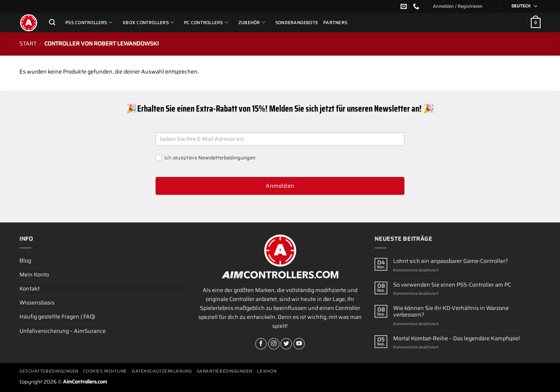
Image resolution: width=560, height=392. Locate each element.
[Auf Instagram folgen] (274, 344)
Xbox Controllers (148, 22)
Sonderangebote (297, 23)
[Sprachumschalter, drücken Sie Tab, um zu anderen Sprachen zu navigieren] (522, 6)
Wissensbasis (37, 303)
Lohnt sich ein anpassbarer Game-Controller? (451, 261)
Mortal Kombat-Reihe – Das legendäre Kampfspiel (457, 339)
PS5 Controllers (89, 22)
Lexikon (267, 371)
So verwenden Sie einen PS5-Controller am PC (452, 285)
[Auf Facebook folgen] (261, 344)
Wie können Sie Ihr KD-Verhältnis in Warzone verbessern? (451, 312)
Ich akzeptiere (206, 158)
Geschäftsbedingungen (49, 371)
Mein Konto (34, 275)
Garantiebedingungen (225, 371)
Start (28, 44)
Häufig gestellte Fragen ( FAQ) (57, 317)
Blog (25, 261)
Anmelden (280, 186)
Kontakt (30, 289)
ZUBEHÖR (252, 22)
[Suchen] (52, 22)
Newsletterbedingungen (227, 158)
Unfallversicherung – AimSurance (63, 331)
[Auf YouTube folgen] (299, 344)
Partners (335, 23)
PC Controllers (206, 22)
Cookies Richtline (105, 371)
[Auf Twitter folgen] (286, 344)
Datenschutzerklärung (162, 371)
